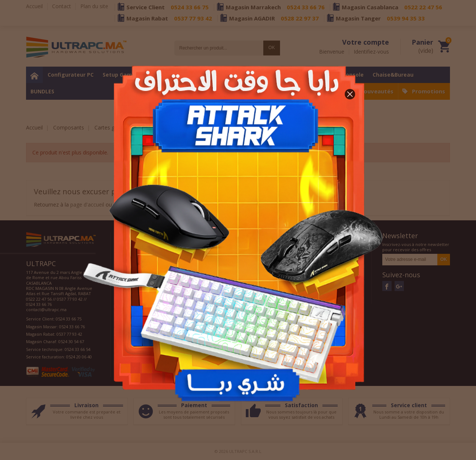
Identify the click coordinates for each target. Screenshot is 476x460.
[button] (350, 94)
